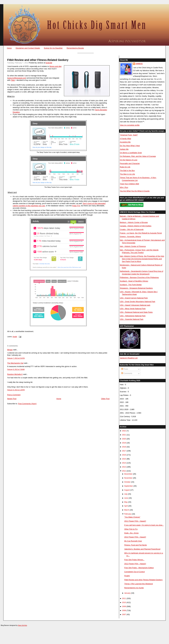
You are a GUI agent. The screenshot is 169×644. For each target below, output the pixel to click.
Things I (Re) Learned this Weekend (138, 584)
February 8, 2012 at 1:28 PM (16, 390)
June (126, 498)
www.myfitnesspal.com (17, 78)
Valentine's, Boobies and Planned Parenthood (142, 549)
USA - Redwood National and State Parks (136, 312)
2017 (124, 451)
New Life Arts (23, 625)
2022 (124, 431)
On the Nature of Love (129, 160)
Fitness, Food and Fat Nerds (135, 545)
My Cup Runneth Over (133, 541)
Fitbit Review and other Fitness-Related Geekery (38, 60)
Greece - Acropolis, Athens (130, 237)
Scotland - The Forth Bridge (131, 285)
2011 (124, 598)
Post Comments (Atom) (27, 404)
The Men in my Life (127, 174)
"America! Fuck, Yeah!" (129, 135)
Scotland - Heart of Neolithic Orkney (134, 281)
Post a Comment (14, 395)
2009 (124, 606)
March (127, 510)
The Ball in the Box (127, 171)
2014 (124, 463)
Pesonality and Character (130, 163)
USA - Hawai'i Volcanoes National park (135, 305)
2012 (124, 471)
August (127, 490)
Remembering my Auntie (134, 588)
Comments (127, 373)
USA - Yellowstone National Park (133, 316)
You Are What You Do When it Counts (135, 191)
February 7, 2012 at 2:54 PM (16, 358)
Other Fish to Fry (131, 529)
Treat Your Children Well (129, 184)
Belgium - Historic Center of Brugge (134, 222)
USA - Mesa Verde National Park (133, 309)
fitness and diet (55, 66)
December (128, 474)
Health (15, 337)
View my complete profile (130, 125)
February (128, 514)
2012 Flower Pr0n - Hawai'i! (135, 537)
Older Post (105, 399)
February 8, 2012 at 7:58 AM (16, 369)
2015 (124, 459)
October (127, 482)
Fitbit (13, 80)
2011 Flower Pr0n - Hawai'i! (135, 521)
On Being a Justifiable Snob (131, 153)
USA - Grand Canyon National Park (134, 298)
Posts (125, 369)
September (129, 486)
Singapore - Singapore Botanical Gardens (136, 288)
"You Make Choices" (132, 517)
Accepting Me (125, 142)
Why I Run (124, 187)
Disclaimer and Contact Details (28, 48)
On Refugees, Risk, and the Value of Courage (138, 156)
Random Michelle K (15, 374)
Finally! (127, 576)
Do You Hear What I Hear (130, 146)
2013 (124, 467)
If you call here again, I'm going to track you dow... (144, 525)
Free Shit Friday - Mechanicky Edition (139, 568)
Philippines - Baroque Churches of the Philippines (139, 277)
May (126, 502)
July (126, 494)
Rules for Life (125, 167)
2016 (124, 455)
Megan (10, 350)
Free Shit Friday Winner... (134, 560)
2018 (124, 447)
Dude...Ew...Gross (131, 533)
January (127, 593)
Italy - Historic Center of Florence (133, 246)
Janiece (139, 64)
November (128, 478)
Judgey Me (124, 149)
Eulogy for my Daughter (53, 48)
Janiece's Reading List (129, 358)
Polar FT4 (76, 206)
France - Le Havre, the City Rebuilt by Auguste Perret (141, 233)
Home (9, 48)
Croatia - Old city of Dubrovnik (132, 229)
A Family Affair (125, 139)
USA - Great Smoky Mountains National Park (137, 302)
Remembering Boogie (75, 48)
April (126, 506)
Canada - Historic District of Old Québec (136, 226)
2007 (124, 614)
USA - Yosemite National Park (132, 319)
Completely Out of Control (134, 572)
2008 (124, 610)
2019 (124, 443)
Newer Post (12, 399)
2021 (124, 435)
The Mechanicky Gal (15, 363)
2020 (124, 439)
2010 (124, 602)
